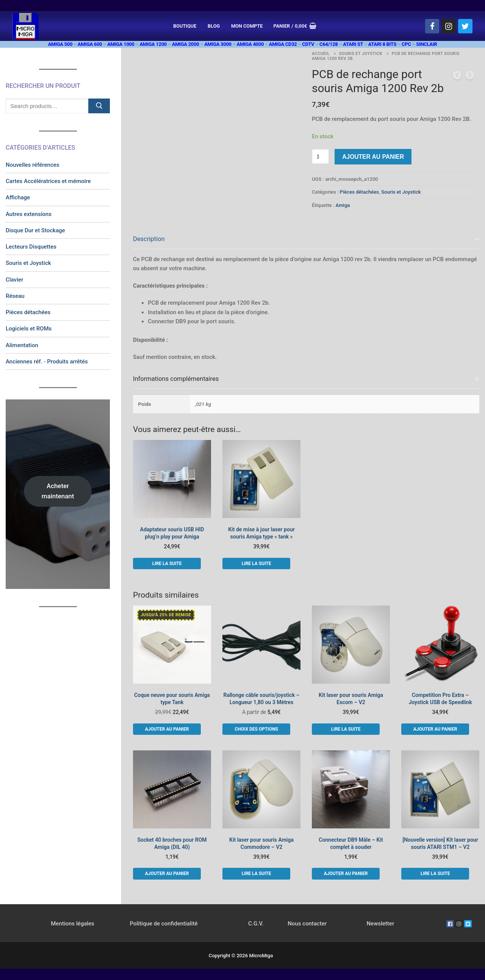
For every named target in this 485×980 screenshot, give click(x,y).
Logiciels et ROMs (29, 329)
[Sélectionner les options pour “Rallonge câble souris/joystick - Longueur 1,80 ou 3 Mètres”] (256, 729)
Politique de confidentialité (163, 924)
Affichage (18, 197)
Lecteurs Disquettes (31, 247)
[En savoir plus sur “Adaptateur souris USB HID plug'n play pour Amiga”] (167, 564)
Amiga (343, 205)
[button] (167, 729)
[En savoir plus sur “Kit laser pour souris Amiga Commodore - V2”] (256, 874)
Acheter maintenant (58, 491)
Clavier (14, 280)
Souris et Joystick (361, 54)
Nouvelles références (33, 165)
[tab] (306, 296)
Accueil (321, 54)
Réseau (15, 296)
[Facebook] (432, 26)
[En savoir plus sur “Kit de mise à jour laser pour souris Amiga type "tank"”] (256, 564)
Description (149, 239)
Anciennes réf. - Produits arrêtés (47, 362)
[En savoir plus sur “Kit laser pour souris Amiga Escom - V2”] (346, 729)
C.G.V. (256, 924)
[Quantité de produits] (320, 156)
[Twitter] (465, 26)
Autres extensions (29, 214)
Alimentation (22, 345)
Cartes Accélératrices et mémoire (48, 181)
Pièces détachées (359, 192)
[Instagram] (449, 26)
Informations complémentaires (176, 379)
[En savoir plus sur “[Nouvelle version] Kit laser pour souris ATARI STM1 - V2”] (435, 874)
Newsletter (380, 924)
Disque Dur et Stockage (35, 230)
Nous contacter (307, 924)
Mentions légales (73, 924)
